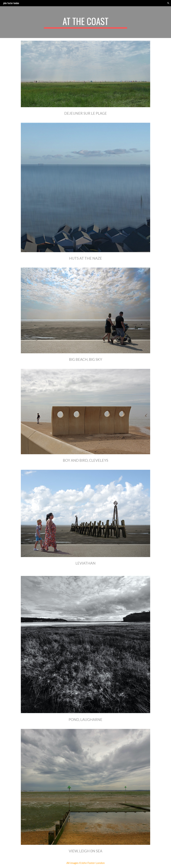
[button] (168, 3)
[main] (86, 22)
